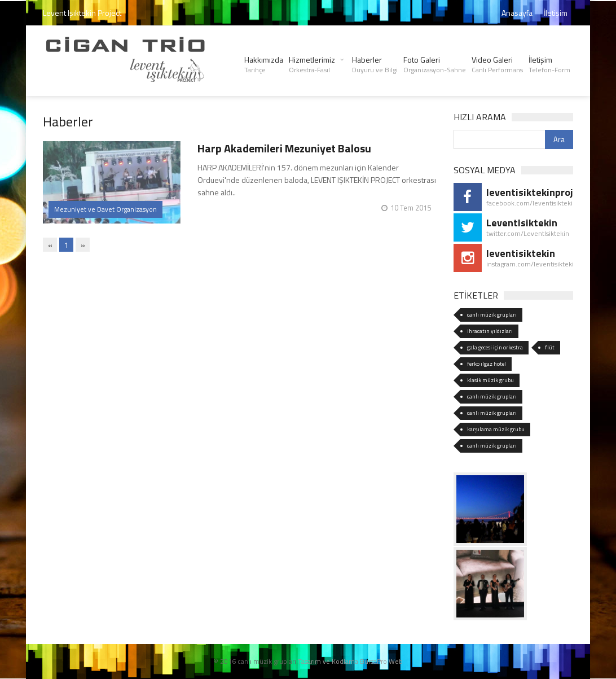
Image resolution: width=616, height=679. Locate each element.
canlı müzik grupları (492, 315)
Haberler (375, 64)
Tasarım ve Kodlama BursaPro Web (350, 661)
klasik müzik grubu (490, 380)
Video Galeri (497, 64)
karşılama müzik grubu (496, 429)
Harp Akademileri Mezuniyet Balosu (284, 148)
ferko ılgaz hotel (487, 364)
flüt (550, 347)
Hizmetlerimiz (312, 64)
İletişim (556, 13)
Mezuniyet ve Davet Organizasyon (105, 209)
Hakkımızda (264, 64)
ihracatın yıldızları (490, 331)
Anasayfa (517, 13)
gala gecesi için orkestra (495, 347)
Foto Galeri (435, 64)
